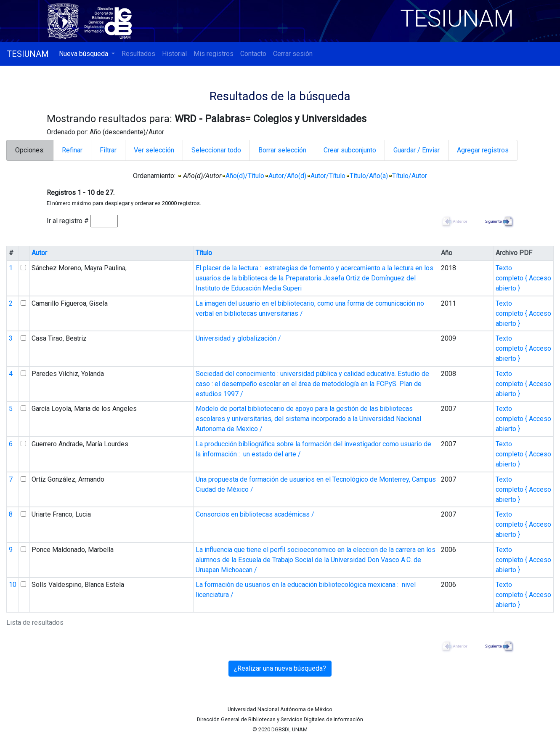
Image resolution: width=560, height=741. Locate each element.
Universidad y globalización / (238, 338)
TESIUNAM (28, 54)
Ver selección (154, 150)
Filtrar (108, 150)
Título (204, 253)
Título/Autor (410, 176)
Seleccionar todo (216, 150)
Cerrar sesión (293, 54)
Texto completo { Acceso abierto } (523, 278)
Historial (174, 54)
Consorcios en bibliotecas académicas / (255, 514)
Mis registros (214, 54)
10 (13, 585)
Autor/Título (328, 176)
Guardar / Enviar (417, 150)
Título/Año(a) (369, 176)
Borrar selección (282, 150)
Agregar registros (483, 150)
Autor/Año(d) (287, 176)
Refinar (72, 150)
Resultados (138, 54)
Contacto (253, 54)
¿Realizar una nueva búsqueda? (280, 668)
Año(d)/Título (245, 176)
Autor (39, 253)
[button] (87, 54)
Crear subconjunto (350, 150)
